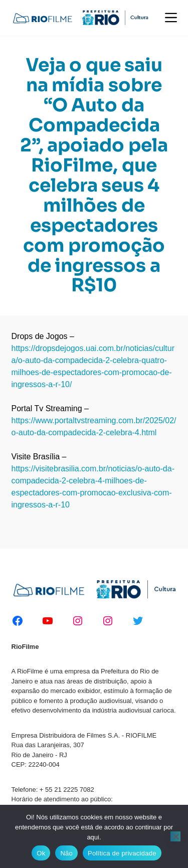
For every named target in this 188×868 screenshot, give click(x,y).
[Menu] (171, 18)
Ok (41, 853)
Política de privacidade (122, 853)
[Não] (175, 836)
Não (66, 853)
